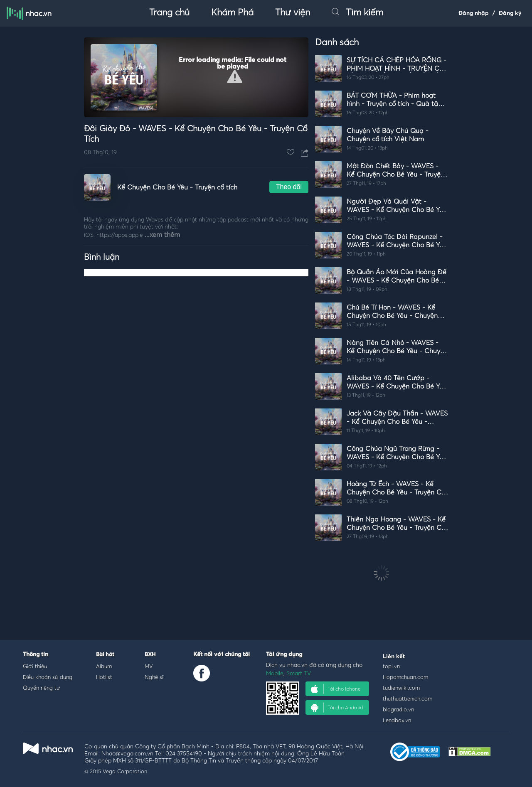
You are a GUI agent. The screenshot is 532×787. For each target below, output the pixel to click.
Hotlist (104, 677)
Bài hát (105, 655)
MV (149, 666)
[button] (235, 77)
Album (104, 666)
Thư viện (293, 13)
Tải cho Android (337, 708)
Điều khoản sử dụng (48, 677)
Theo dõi (289, 187)
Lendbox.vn (397, 720)
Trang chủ (169, 13)
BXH (150, 655)
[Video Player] (196, 77)
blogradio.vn (398, 709)
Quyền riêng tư (41, 688)
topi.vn (391, 666)
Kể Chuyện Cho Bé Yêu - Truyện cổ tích (177, 187)
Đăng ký (510, 13)
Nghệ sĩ (154, 677)
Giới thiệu (35, 666)
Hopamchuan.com (405, 677)
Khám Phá (232, 13)
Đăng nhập (474, 13)
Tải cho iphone (336, 689)
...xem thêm (162, 235)
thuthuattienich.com (408, 698)
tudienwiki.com (401, 688)
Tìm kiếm (357, 13)
